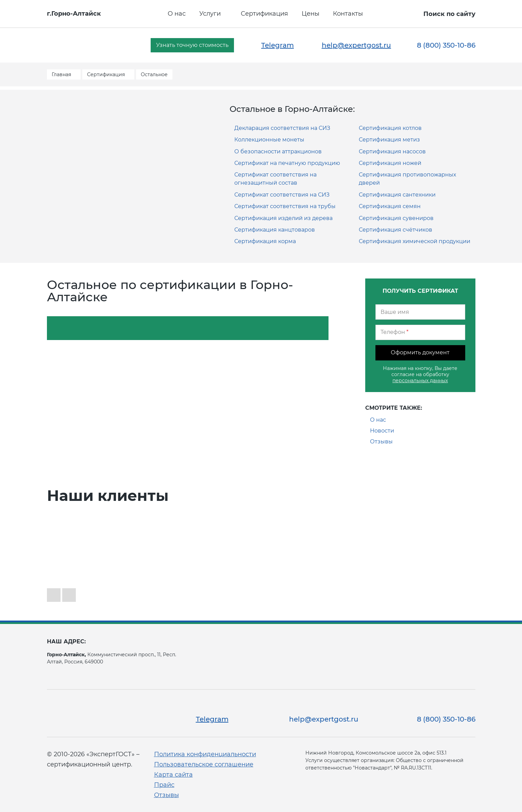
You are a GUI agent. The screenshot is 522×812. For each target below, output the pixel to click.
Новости (382, 431)
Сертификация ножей (390, 163)
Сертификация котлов (390, 128)
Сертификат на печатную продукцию (287, 163)
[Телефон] (420, 332)
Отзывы (381, 442)
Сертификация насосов (392, 151)
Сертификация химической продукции (415, 241)
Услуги (210, 14)
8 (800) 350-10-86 (446, 45)
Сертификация (264, 14)
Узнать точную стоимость (192, 45)
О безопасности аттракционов (278, 151)
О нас (177, 14)
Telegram (277, 45)
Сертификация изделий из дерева (283, 218)
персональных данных (420, 380)
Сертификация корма (265, 241)
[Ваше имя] (420, 312)
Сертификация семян (390, 206)
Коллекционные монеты (269, 140)
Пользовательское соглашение (204, 764)
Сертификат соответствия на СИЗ (282, 195)
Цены (310, 14)
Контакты (348, 14)
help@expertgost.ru (356, 45)
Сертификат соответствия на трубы (285, 206)
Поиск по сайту (449, 14)
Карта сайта (173, 775)
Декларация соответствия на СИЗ (282, 128)
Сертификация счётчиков (395, 230)
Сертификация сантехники (397, 195)
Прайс (164, 785)
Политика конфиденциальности (205, 754)
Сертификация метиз (389, 140)
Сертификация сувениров (396, 218)
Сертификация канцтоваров (275, 230)
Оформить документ (420, 352)
